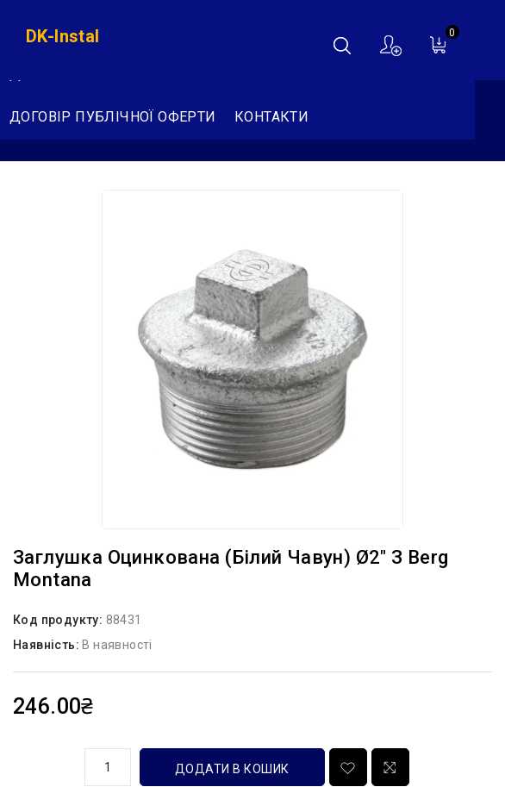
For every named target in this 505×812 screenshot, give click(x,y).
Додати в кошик (232, 769)
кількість (42, 765)
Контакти (271, 117)
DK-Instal (63, 36)
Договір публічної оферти (113, 117)
